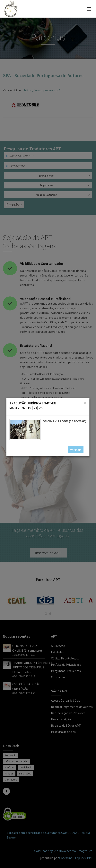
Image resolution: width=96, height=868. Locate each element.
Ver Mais (76, 450)
